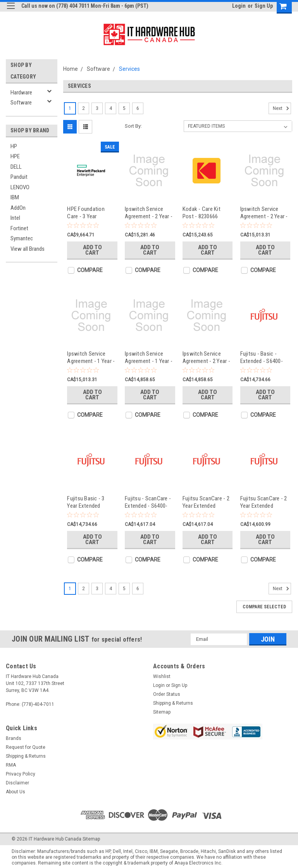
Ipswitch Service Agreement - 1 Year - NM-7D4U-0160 (91, 357)
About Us (16, 792)
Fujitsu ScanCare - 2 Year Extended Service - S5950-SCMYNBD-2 (264, 502)
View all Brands (28, 249)
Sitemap (162, 712)
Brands (14, 738)
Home (71, 69)
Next (282, 108)
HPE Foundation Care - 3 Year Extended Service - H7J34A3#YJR (89, 213)
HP (14, 146)
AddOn (18, 208)
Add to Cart (92, 250)
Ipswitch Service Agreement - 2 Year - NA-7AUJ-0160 (206, 357)
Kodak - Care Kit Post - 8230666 (202, 213)
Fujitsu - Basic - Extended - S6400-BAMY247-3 (262, 357)
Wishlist (162, 676)
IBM (15, 197)
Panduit (19, 177)
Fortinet (19, 228)
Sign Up (264, 6)
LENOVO (20, 187)
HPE (15, 156)
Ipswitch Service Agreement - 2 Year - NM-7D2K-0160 (264, 213)
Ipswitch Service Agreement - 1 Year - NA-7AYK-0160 (149, 357)
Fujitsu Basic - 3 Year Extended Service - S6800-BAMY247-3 (86, 502)
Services (129, 69)
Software (21, 103)
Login (239, 6)
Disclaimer (17, 783)
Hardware (21, 92)
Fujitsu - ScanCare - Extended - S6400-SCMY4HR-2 (148, 502)
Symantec (22, 238)
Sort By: (133, 126)
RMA (11, 765)
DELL (16, 167)
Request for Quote (26, 747)
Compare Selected (264, 607)
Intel (15, 218)
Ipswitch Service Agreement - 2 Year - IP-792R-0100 (149, 213)
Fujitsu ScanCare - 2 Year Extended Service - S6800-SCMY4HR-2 (206, 502)
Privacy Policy (21, 774)
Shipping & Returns (173, 703)
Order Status (167, 694)
